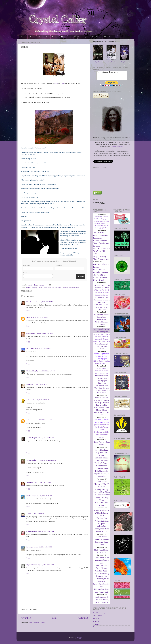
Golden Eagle (31, 496)
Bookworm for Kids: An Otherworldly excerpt (102, 436)
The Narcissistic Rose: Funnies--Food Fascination (101, 237)
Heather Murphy (32, 371)
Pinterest (96, 623)
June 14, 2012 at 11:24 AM (44, 333)
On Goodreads (98, 617)
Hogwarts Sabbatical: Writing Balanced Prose (102, 515)
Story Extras (109, 37)
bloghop (34, 288)
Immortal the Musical (100, 629)
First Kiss (65, 288)
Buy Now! (98, 62)
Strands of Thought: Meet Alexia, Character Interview (102, 302)
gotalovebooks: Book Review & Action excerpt (102, 429)
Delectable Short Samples (79, 37)
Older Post (83, 618)
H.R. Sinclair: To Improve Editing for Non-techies (102, 475)
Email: (25, 273)
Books (32, 37)
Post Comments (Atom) (37, 623)
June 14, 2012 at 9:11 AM (44, 302)
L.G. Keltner (31, 333)
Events (55, 37)
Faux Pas (51, 288)
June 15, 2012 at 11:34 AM (39, 384)
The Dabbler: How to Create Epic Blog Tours (102, 499)
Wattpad (96, 626)
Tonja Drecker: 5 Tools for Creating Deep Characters (102, 601)
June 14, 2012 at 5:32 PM (43, 349)
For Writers (96, 37)
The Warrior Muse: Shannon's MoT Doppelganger (102, 380)
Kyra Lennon (31, 302)
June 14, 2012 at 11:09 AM (40, 317)
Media (63, 37)
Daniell (63, 83)
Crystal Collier (31, 460)
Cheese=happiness (117, 148)
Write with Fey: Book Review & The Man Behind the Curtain (102, 294)
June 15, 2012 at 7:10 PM (44, 420)
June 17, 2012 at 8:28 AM (43, 482)
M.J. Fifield (30, 349)
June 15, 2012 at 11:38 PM (46, 438)
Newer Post (26, 618)
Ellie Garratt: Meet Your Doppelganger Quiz (102, 562)
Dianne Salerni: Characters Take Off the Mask (102, 486)
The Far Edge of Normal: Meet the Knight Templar (100, 279)
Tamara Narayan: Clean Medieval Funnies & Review (102, 462)
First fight (58, 288)
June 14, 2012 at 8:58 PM (47, 371)
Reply (28, 310)
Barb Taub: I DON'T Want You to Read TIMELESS (102, 309)
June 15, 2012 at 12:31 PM (42, 400)
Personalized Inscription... (112, 77)
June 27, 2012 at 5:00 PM (44, 547)
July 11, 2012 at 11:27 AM (46, 565)
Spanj (28, 317)
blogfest (28, 288)
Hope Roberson (32, 565)
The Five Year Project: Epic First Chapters (102, 523)
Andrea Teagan (32, 438)
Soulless (76, 288)
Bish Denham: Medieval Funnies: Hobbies (102, 324)
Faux (46, 288)
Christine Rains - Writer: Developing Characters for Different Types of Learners (102, 578)
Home (23, 37)
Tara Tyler (30, 482)
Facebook (96, 620)
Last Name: (59, 265)
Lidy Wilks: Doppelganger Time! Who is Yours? (102, 531)
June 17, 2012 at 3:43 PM (36, 513)
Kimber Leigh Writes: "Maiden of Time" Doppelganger (102, 358)
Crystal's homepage (99, 615)
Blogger (79, 638)
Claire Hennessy (32, 531)
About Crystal (43, 37)
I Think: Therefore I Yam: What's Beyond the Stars (101, 245)
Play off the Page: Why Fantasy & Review (102, 454)
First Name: (27, 265)
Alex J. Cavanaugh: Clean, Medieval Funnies (102, 348)
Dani (28, 384)
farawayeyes (31, 547)
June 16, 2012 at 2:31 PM (48, 460)
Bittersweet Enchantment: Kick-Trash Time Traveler (102, 387)
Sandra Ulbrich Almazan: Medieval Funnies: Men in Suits (102, 373)
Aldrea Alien (31, 420)
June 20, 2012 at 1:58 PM (46, 531)
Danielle (40, 288)
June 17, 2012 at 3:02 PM (44, 496)
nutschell (29, 400)
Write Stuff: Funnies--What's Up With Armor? (102, 253)
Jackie (56, 83)
